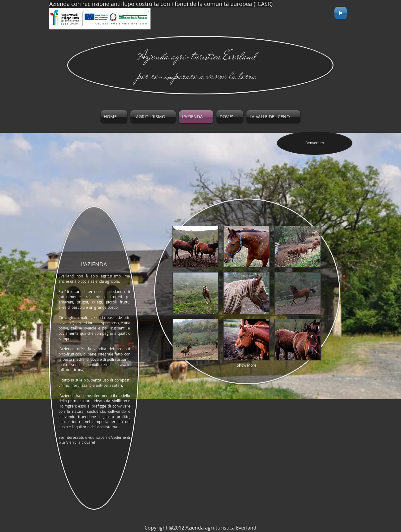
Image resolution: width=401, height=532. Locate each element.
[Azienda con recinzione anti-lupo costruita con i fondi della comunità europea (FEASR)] (161, 4)
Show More (247, 365)
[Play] (341, 13)
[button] (196, 247)
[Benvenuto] (315, 143)
